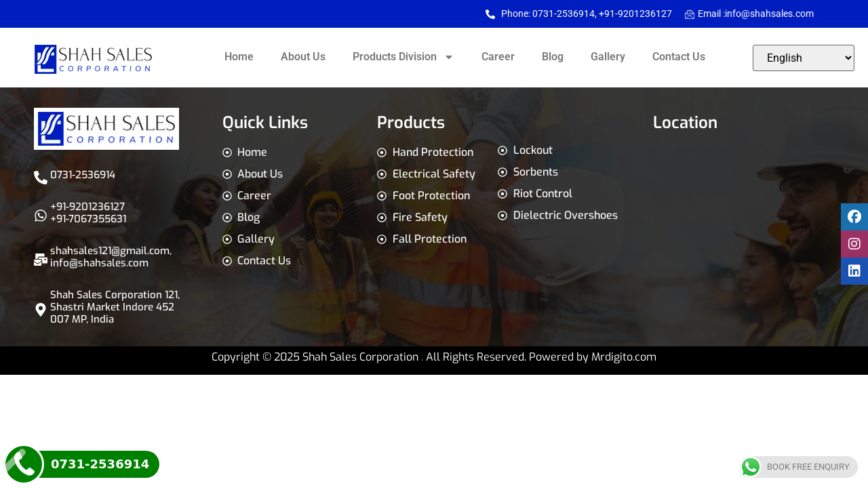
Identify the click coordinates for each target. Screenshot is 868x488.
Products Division (403, 57)
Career (498, 57)
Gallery (608, 57)
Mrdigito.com (624, 357)
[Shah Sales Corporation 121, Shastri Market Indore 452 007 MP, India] (41, 310)
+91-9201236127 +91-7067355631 (88, 213)
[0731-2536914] (41, 178)
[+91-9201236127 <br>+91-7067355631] (41, 216)
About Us (303, 57)
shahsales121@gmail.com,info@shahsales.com (111, 257)
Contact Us (679, 57)
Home (239, 57)
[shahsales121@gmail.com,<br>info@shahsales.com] (41, 260)
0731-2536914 (83, 175)
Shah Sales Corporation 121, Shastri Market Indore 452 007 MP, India (115, 307)
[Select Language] (804, 58)
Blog (553, 57)
